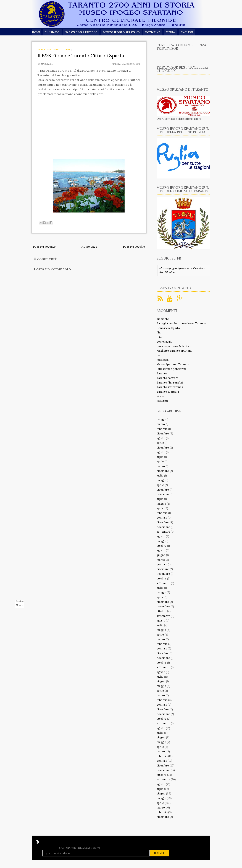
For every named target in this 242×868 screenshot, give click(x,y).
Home (36, 32)
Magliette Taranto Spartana (174, 351)
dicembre (163, 433)
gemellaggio (164, 342)
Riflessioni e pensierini (171, 369)
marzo (161, 424)
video (160, 396)
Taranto (162, 373)
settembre (163, 532)
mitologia (163, 360)
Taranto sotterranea (170, 387)
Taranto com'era (167, 378)
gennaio (162, 518)
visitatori (162, 401)
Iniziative (153, 32)
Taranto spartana (168, 392)
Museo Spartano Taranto (173, 364)
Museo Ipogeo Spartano (122, 32)
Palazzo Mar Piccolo (82, 32)
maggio (161, 419)
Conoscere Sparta (168, 328)
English (187, 32)
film (40, 50)
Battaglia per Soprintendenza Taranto (181, 323)
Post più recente (44, 247)
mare (160, 355)
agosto (161, 438)
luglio (160, 457)
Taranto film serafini (170, 383)
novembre (163, 494)
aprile (160, 443)
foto (47, 50)
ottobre (161, 546)
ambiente (163, 319)
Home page (89, 247)
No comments (62, 50)
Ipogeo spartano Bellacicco (174, 346)
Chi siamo (52, 32)
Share (20, 605)
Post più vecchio (134, 247)
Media (171, 32)
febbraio (162, 429)
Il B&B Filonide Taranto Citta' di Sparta (81, 56)
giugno (161, 555)
